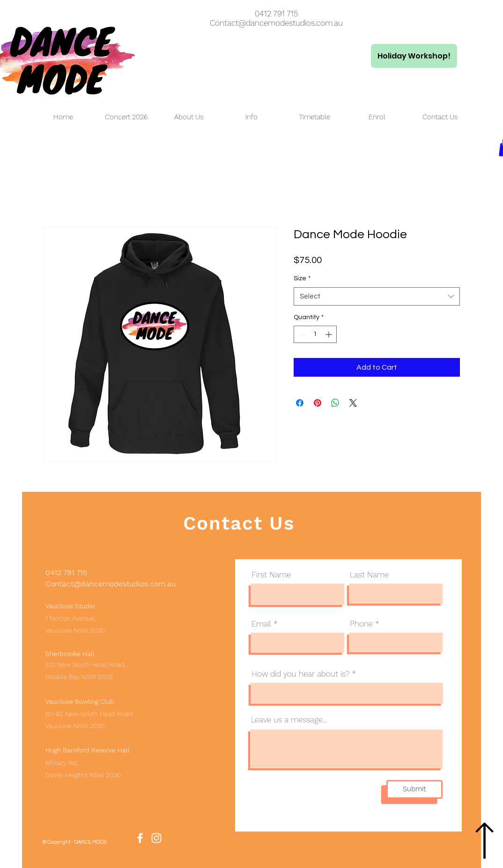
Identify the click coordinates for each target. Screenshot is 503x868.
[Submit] (414, 789)
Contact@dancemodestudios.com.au (276, 23)
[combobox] (377, 296)
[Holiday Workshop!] (414, 56)
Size (302, 278)
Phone (361, 624)
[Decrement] (301, 334)
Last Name (369, 575)
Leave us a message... (289, 720)
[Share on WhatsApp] (335, 403)
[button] (189, 117)
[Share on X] (353, 403)
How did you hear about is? (300, 674)
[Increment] (329, 334)
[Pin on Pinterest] (318, 403)
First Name (271, 575)
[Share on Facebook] (300, 403)
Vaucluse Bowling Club (80, 701)
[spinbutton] (315, 334)
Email (261, 624)
